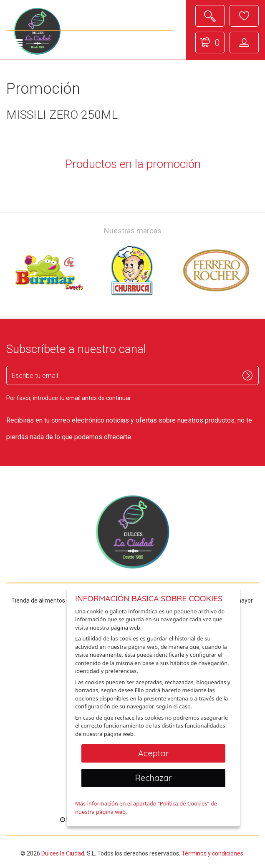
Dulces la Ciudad (63, 853)
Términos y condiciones (212, 853)
